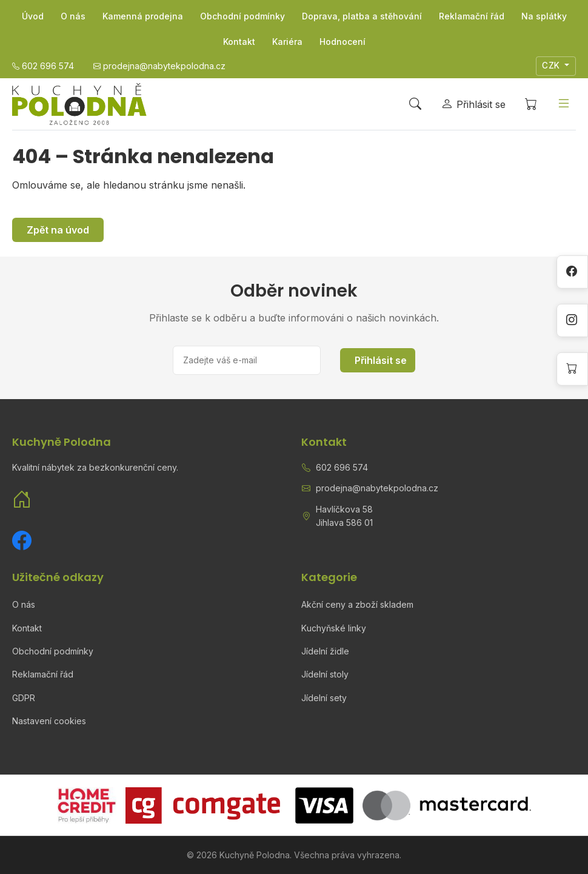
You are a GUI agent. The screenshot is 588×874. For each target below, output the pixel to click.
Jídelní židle (325, 651)
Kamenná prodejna (143, 16)
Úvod (33, 16)
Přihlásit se (381, 360)
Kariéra (287, 42)
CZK (552, 66)
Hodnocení (342, 42)
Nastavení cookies (49, 721)
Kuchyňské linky (334, 628)
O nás (73, 16)
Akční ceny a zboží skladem (357, 604)
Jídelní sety (324, 698)
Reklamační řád (472, 16)
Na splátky (544, 16)
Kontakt (239, 42)
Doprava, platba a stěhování (362, 16)
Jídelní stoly (325, 674)
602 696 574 (342, 467)
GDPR (24, 698)
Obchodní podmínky (242, 16)
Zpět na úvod (58, 230)
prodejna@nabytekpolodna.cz (377, 488)
